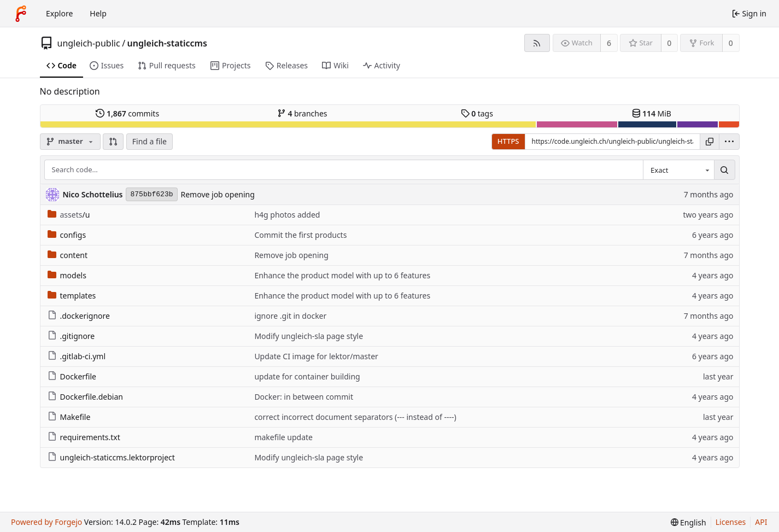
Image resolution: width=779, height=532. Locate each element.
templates (72, 296)
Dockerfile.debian (86, 397)
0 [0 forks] (731, 43)
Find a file (150, 141)
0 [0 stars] (669, 43)
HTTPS (508, 141)
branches (302, 113)
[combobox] (678, 170)
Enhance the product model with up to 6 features (342, 275)
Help (98, 13)
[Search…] (724, 170)
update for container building (307, 376)
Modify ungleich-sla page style (309, 336)
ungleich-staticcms (167, 43)
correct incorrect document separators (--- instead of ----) (355, 417)
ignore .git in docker (290, 316)
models (67, 275)
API (761, 522)
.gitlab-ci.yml (77, 356)
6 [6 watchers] (609, 43)
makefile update (283, 437)
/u (69, 215)
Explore (59, 13)
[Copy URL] (710, 142)
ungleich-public (89, 43)
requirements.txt (84, 437)
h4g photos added (287, 215)
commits (127, 113)
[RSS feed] (537, 43)
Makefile (69, 417)
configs (67, 235)
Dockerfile (72, 376)
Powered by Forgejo (46, 522)
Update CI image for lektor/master (316, 356)
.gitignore (71, 336)
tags (477, 113)
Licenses (731, 522)
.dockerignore (79, 316)
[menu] (729, 142)
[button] (113, 142)
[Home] (21, 14)
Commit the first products (300, 235)
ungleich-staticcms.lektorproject (111, 457)
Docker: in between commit (304, 397)
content (68, 255)
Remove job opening (218, 194)
